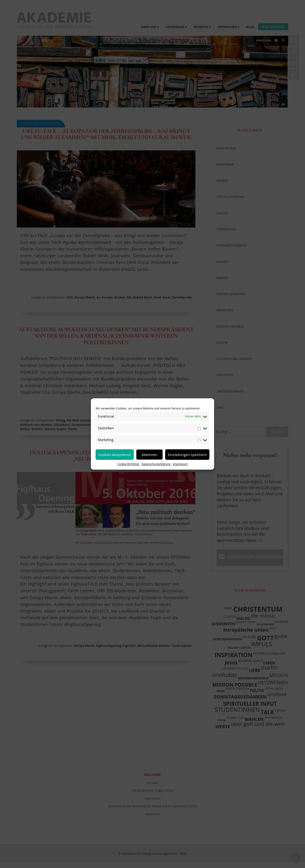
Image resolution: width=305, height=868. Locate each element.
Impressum (180, 464)
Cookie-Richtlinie (128, 464)
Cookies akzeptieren (115, 455)
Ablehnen (150, 455)
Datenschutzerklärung (156, 464)
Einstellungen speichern (187, 455)
